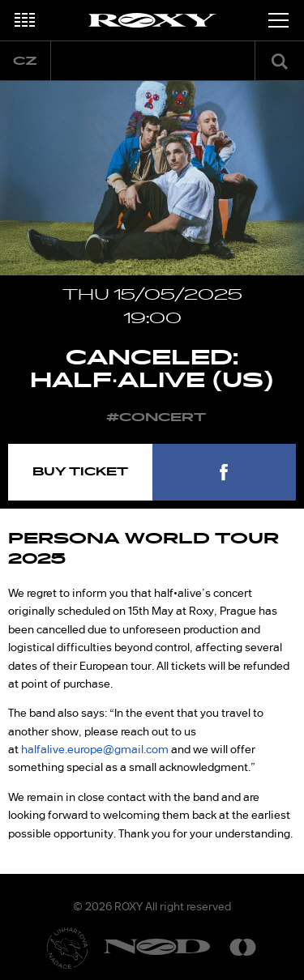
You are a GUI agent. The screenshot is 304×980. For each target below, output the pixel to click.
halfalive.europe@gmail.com (95, 749)
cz (25, 61)
